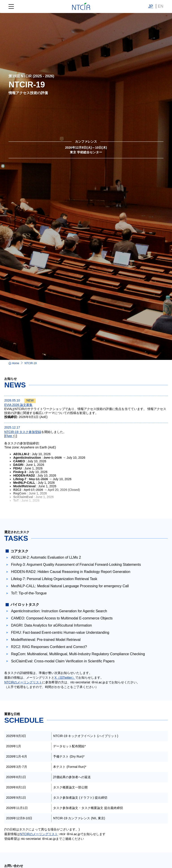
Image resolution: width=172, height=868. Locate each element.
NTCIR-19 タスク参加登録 (23, 432)
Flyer (11, 436)
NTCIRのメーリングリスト (23, 682)
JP (151, 6)
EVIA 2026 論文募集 (18, 405)
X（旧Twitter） (65, 678)
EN (161, 6)
